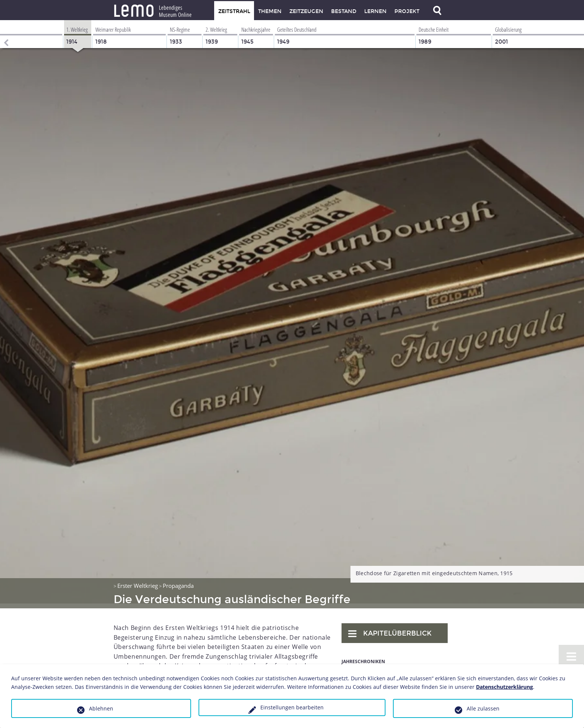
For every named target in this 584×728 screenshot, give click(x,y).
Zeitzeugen (306, 11)
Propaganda (178, 581)
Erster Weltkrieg (138, 581)
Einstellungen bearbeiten (292, 707)
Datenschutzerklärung (504, 687)
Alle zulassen (483, 708)
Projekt (407, 11)
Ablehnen (101, 708)
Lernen (375, 11)
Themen (270, 11)
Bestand (344, 11)
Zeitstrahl (234, 11)
